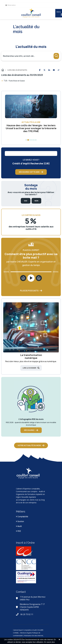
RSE (18, 531)
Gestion (20, 521)
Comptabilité (22, 517)
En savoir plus (50, 642)
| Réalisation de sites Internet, (33, 636)
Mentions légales (26, 633)
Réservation (11, 5)
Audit (19, 526)
